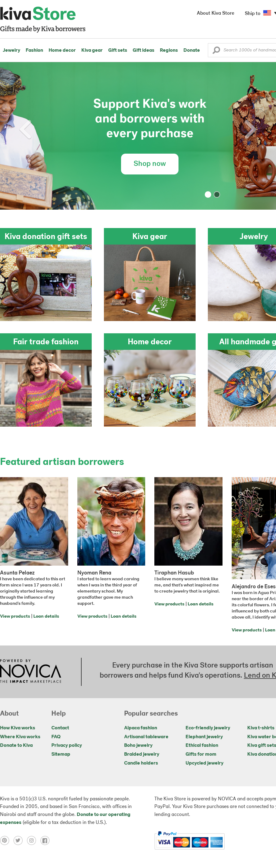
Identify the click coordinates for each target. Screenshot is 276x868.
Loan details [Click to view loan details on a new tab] (46, 617)
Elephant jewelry (204, 737)
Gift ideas (144, 51)
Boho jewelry (138, 746)
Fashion (34, 51)
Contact (60, 728)
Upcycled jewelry (204, 763)
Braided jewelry (142, 754)
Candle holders (141, 763)
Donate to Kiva (16, 746)
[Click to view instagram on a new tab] (34, 840)
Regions (169, 51)
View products (15, 617)
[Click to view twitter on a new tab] (20, 840)
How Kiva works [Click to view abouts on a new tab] (18, 728)
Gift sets (118, 51)
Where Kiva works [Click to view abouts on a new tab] (20, 737)
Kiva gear (92, 51)
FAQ (56, 737)
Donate (192, 51)
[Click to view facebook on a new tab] (46, 840)
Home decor (62, 51)
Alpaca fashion (141, 728)
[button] (216, 52)
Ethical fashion (202, 746)
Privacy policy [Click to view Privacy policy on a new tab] (67, 746)
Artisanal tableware (146, 737)
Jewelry (11, 51)
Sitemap (61, 754)
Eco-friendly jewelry (208, 728)
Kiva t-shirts (261, 728)
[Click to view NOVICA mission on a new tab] (31, 672)
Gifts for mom (201, 754)
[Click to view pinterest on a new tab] (7, 840)
